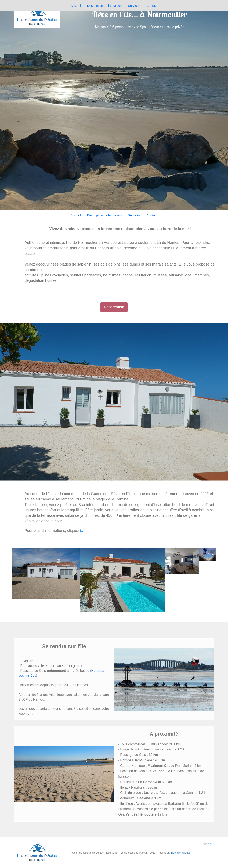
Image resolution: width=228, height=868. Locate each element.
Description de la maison (104, 215)
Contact (152, 215)
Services (134, 215)
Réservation (114, 307)
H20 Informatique (181, 853)
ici (82, 531)
